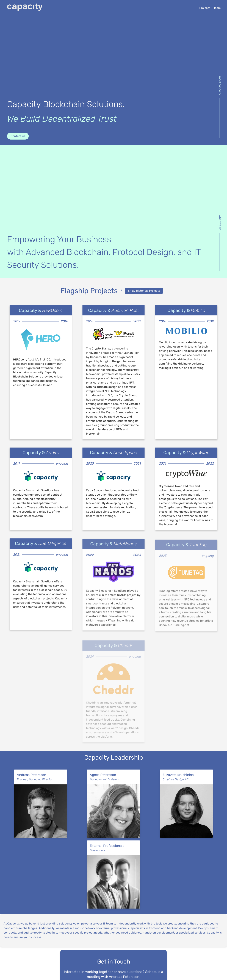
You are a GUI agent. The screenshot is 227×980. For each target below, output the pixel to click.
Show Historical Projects (144, 291)
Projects (205, 8)
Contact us (18, 136)
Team (217, 8)
